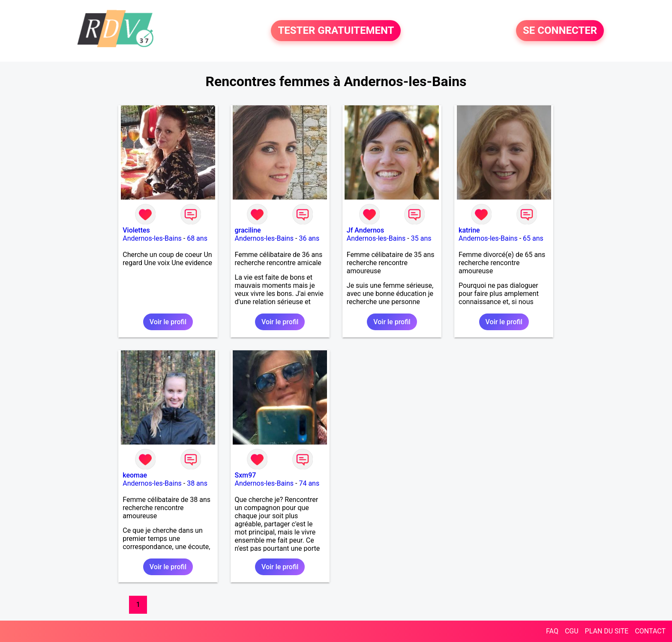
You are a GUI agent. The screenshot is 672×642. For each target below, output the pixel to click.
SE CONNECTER (560, 31)
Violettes (136, 230)
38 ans (197, 483)
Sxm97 (246, 475)
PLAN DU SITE (607, 631)
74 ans (309, 483)
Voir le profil (168, 322)
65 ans (533, 238)
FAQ (552, 631)
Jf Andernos (365, 230)
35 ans (421, 238)
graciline (248, 230)
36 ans (309, 238)
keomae (135, 475)
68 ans (197, 238)
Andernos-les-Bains (152, 238)
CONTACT (650, 631)
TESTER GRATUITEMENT (336, 31)
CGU (572, 631)
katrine (469, 230)
